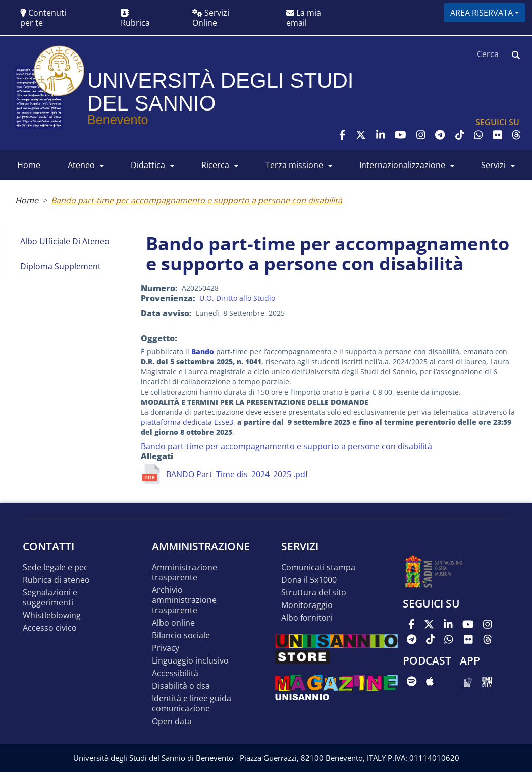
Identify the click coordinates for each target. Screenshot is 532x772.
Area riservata (482, 13)
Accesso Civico (50, 628)
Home (27, 200)
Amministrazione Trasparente (184, 572)
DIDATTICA (148, 165)
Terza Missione (294, 165)
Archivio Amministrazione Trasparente (184, 600)
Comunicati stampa (318, 567)
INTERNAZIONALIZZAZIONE (402, 165)
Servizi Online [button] (211, 18)
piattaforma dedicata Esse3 (187, 422)
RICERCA (215, 165)
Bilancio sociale (181, 636)
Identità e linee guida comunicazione (192, 704)
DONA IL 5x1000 (309, 580)
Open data (172, 721)
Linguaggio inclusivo (190, 661)
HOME (29, 165)
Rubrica (135, 18)
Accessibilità (175, 673)
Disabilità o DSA (181, 686)
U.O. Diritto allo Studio (237, 298)
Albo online (173, 623)
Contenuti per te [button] (43, 18)
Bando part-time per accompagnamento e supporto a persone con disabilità (197, 200)
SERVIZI (493, 165)
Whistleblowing (52, 615)
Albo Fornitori (307, 618)
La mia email (304, 18)
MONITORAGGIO (307, 605)
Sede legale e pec (55, 567)
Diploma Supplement (61, 266)
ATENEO (81, 165)
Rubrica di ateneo (56, 580)
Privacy (166, 648)
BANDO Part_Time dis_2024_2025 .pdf (237, 474)
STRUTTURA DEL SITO (314, 593)
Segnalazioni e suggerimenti (50, 598)
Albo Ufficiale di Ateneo (65, 241)
